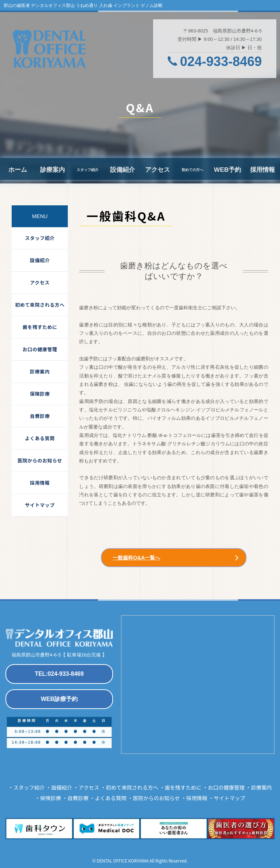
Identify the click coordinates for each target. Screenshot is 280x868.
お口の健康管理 (40, 349)
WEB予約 (227, 170)
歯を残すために (40, 327)
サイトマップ (40, 505)
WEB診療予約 (59, 699)
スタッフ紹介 (40, 238)
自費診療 (40, 416)
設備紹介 (122, 170)
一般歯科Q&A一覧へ (136, 558)
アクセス (157, 170)
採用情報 (262, 170)
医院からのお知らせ (40, 460)
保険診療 (40, 394)
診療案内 (52, 170)
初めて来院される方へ (40, 305)
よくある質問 (40, 438)
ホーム (18, 170)
